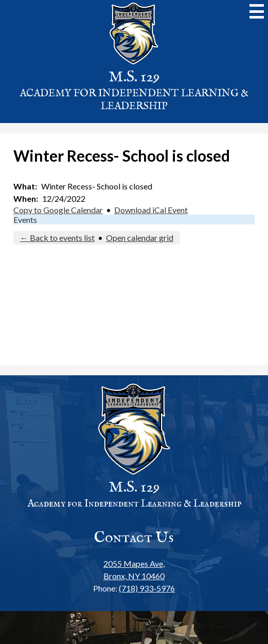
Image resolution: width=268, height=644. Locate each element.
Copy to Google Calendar (58, 210)
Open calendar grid (140, 238)
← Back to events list (57, 238)
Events (25, 220)
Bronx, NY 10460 (134, 569)
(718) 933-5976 (147, 588)
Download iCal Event (151, 210)
